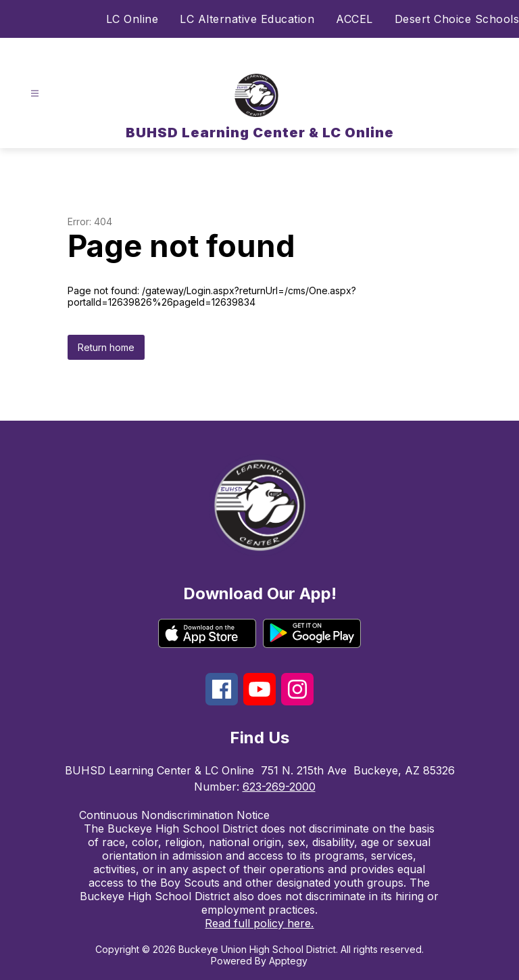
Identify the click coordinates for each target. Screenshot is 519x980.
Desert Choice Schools (457, 19)
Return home (106, 347)
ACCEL (354, 19)
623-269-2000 (279, 787)
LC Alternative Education (247, 19)
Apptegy (288, 961)
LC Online (132, 19)
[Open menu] (35, 94)
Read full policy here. (259, 923)
